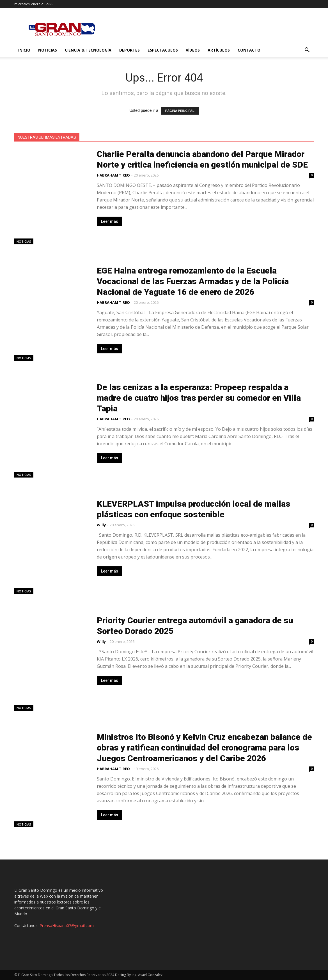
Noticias (48, 50)
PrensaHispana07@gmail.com (67, 925)
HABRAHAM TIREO (113, 175)
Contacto (249, 50)
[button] (307, 51)
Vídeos (193, 50)
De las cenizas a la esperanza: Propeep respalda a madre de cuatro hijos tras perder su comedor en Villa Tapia (199, 398)
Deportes (129, 50)
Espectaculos (163, 50)
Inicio (24, 50)
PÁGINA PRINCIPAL (180, 111)
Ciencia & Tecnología (88, 50)
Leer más (110, 221)
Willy (101, 525)
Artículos (219, 50)
